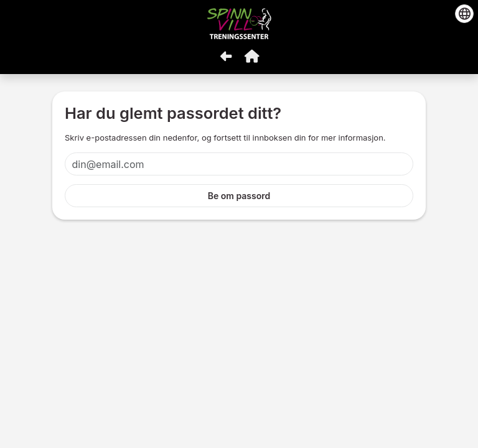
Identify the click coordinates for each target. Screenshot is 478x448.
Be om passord (239, 196)
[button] (252, 56)
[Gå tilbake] (226, 56)
